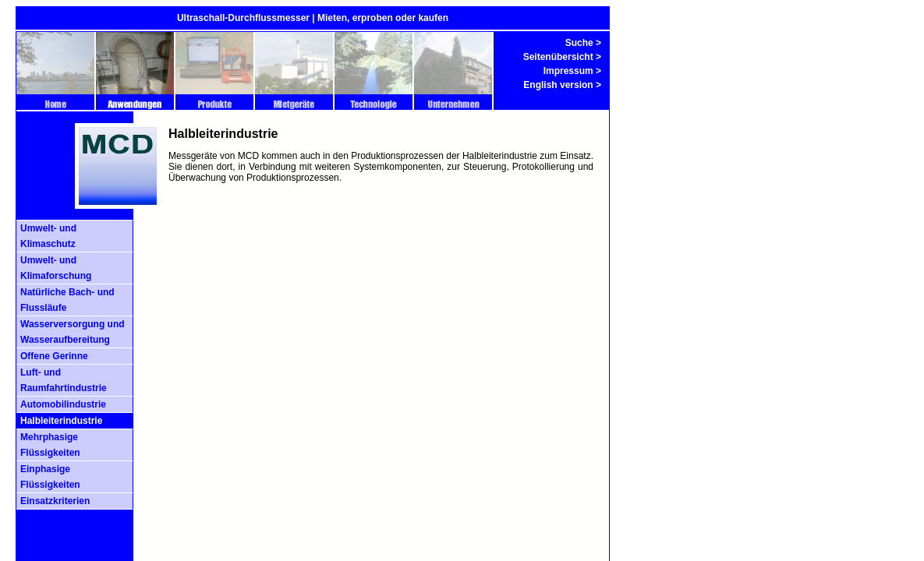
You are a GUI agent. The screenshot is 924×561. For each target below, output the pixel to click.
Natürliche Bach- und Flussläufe (67, 300)
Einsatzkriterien (55, 501)
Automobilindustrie (63, 404)
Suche (579, 43)
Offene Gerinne (54, 356)
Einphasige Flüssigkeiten (50, 477)
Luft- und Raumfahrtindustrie (64, 380)
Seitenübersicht (558, 57)
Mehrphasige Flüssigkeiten (50, 445)
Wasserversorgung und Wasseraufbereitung (73, 332)
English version (558, 85)
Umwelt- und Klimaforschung (56, 268)
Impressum (568, 71)
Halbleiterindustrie (61, 421)
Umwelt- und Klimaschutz (48, 236)
